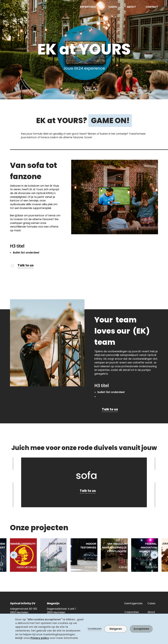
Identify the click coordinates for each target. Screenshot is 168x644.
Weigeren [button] (116, 629)
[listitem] (23, 555)
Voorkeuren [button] (95, 629)
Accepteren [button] (141, 629)
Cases (151, 603)
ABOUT (131, 7)
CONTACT (152, 7)
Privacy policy (40, 638)
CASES (113, 7)
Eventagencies (134, 603)
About (151, 612)
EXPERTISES (88, 7)
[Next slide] (154, 555)
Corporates (132, 612)
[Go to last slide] (14, 555)
